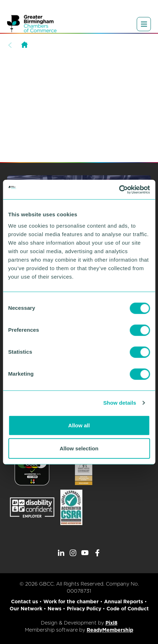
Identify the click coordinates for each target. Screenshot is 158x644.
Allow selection (79, 448)
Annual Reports (124, 602)
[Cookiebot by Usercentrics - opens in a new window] (119, 189)
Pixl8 (111, 623)
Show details (120, 403)
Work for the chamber (71, 602)
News (55, 609)
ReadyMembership (110, 630)
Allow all (79, 425)
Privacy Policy (84, 609)
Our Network (26, 609)
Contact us (24, 602)
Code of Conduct (128, 609)
